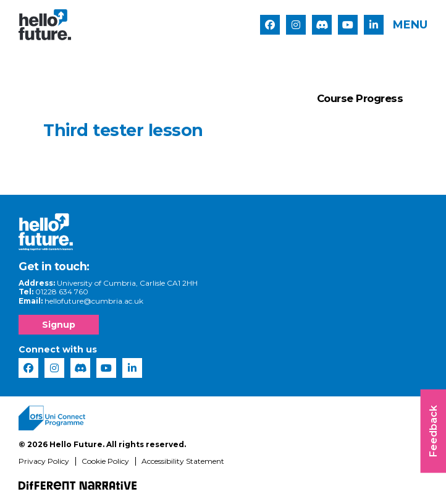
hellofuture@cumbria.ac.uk (94, 305)
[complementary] (418, 476)
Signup (59, 330)
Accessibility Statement (183, 466)
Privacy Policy (44, 466)
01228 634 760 (62, 297)
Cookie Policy (105, 466)
